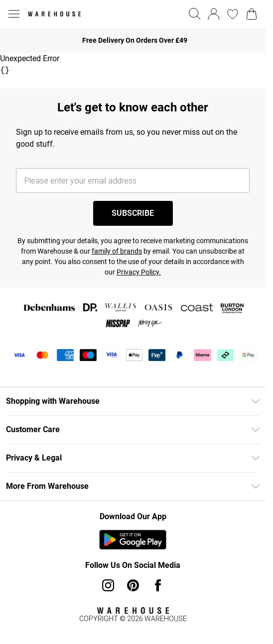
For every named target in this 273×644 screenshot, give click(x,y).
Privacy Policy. (139, 272)
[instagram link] (108, 585)
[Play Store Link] (133, 540)
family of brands (117, 251)
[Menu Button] (14, 14)
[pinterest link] (133, 585)
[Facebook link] (158, 585)
